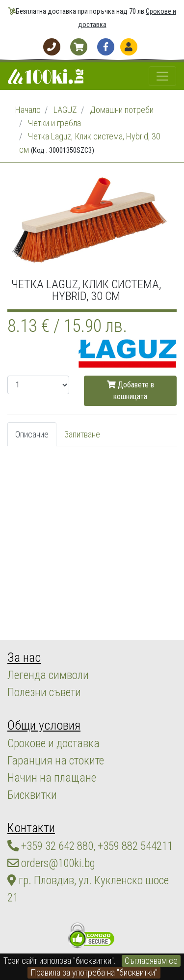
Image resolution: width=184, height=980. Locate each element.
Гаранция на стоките (56, 761)
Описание (32, 434)
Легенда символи (48, 675)
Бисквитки (32, 795)
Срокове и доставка (53, 743)
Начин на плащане (52, 778)
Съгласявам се (151, 961)
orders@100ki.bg (51, 863)
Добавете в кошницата (131, 391)
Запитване (82, 434)
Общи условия (44, 725)
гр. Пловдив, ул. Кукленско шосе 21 (88, 889)
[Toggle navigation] (162, 76)
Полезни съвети (44, 692)
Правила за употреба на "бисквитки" (94, 972)
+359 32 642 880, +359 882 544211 (90, 846)
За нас (24, 657)
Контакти (31, 828)
